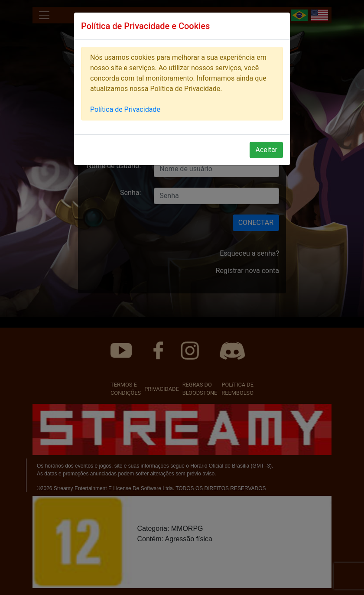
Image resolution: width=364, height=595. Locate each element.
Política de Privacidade (125, 109)
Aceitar (266, 150)
